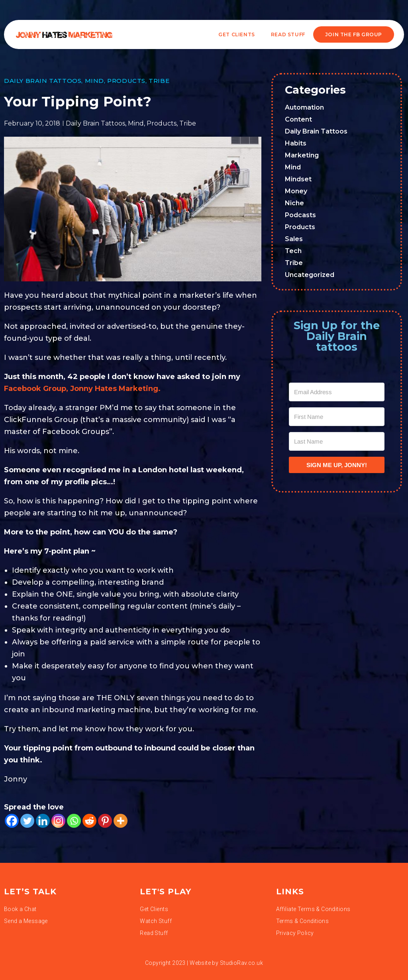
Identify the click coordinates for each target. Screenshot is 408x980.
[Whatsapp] (74, 821)
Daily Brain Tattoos (43, 81)
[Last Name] (337, 441)
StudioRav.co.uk (241, 963)
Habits (296, 143)
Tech (293, 251)
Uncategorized (310, 275)
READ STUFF (288, 34)
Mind (94, 81)
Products (126, 81)
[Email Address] (337, 392)
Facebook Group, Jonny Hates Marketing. (82, 389)
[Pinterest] (105, 821)
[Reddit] (89, 821)
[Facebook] (12, 821)
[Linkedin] (43, 821)
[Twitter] (27, 821)
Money (296, 191)
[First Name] (337, 417)
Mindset (298, 179)
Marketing (302, 155)
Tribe (159, 81)
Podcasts (300, 215)
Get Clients (237, 34)
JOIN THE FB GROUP (354, 34)
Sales (294, 239)
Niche (294, 203)
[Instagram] (58, 821)
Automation (304, 107)
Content (298, 119)
